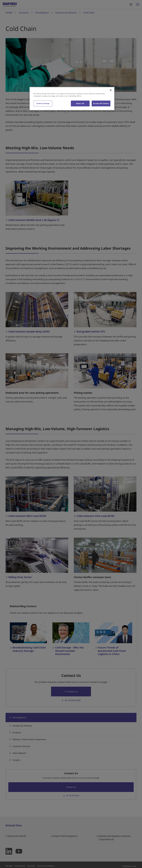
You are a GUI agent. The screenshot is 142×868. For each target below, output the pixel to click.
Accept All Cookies (101, 103)
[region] (72, 99)
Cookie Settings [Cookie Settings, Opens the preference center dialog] (43, 103)
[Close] (111, 90)
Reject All (80, 103)
